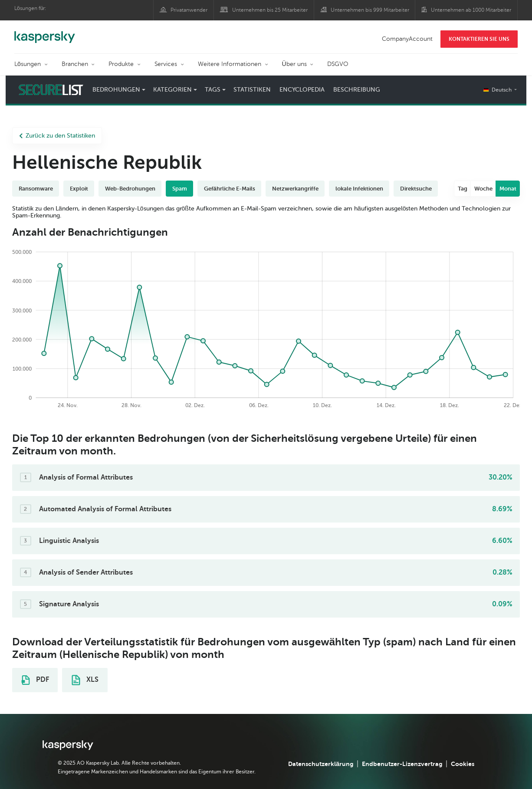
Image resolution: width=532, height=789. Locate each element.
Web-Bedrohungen (130, 189)
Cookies (463, 764)
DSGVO (338, 64)
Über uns (294, 64)
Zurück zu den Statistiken (57, 136)
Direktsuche (416, 189)
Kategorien (172, 90)
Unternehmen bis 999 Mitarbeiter (370, 10)
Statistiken (252, 90)
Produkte (121, 64)
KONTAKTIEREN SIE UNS (479, 39)
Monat (508, 189)
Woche (483, 189)
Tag (463, 189)
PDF (35, 680)
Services (166, 64)
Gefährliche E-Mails (230, 189)
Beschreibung (357, 90)
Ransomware (36, 189)
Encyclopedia (302, 90)
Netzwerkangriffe (295, 189)
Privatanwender (189, 10)
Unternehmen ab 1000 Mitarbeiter (471, 10)
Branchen (75, 64)
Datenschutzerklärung (321, 764)
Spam (180, 189)
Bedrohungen (116, 90)
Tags (213, 90)
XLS (85, 680)
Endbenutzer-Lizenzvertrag (402, 764)
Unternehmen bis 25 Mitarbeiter (270, 10)
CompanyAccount (407, 39)
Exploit (79, 189)
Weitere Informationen (230, 64)
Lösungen (28, 64)
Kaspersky (45, 33)
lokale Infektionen (359, 189)
